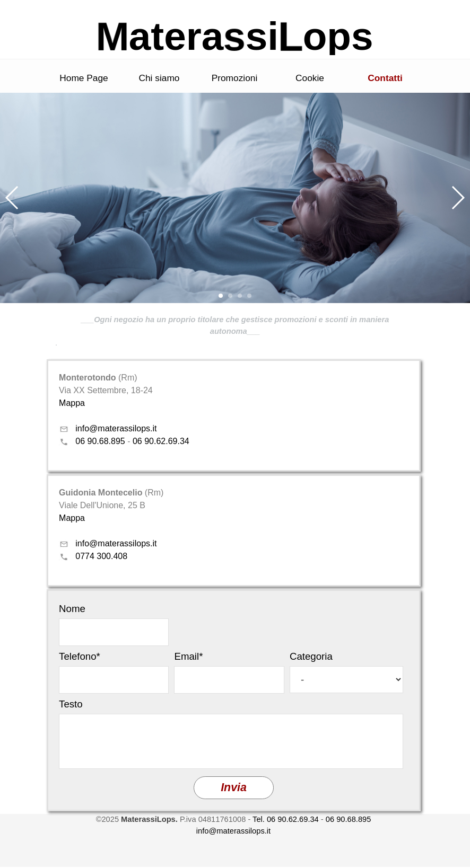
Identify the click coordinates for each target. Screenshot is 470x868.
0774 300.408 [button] (101, 556)
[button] (12, 198)
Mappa (72, 403)
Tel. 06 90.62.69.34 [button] (286, 819)
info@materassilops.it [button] (116, 428)
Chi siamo (159, 78)
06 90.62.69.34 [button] (161, 441)
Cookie (310, 78)
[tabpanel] (235, 331)
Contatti (385, 78)
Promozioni (235, 78)
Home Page (84, 78)
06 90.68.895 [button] (100, 441)
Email (188, 656)
